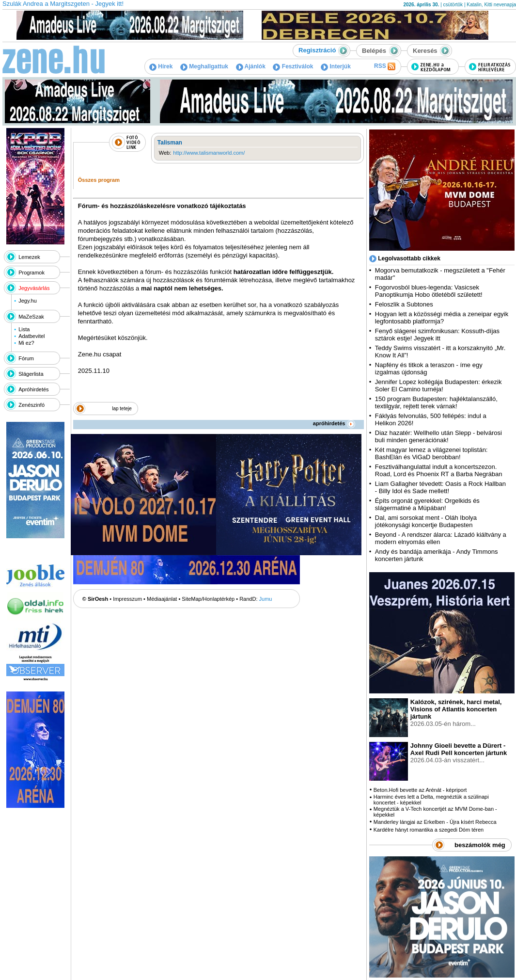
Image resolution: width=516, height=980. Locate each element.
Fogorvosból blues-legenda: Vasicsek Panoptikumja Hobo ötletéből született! (429, 291)
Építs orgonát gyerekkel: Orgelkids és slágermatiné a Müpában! (427, 504)
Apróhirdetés (33, 389)
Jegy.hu (28, 301)
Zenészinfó (31, 405)
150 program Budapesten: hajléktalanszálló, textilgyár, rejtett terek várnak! (436, 402)
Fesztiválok (293, 66)
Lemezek (29, 257)
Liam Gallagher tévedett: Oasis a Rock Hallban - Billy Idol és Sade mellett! (440, 487)
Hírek (161, 66)
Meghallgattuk (204, 66)
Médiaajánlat (162, 599)
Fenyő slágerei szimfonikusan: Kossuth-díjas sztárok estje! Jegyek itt (437, 335)
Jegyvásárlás (34, 288)
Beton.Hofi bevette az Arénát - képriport (420, 790)
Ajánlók (251, 66)
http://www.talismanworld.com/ (209, 153)
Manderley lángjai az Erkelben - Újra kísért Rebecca (435, 822)
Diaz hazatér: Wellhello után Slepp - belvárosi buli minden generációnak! (438, 436)
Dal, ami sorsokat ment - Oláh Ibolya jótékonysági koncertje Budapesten (426, 521)
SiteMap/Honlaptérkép (208, 599)
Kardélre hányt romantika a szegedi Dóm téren (429, 830)
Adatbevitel (31, 336)
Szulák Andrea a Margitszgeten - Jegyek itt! (63, 4)
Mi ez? (26, 343)
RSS (385, 66)
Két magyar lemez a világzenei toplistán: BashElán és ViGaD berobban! (431, 453)
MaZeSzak (31, 317)
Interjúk (336, 66)
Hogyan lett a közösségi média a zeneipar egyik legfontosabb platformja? (442, 318)
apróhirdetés (334, 423)
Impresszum (127, 599)
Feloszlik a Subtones (404, 304)
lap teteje (122, 409)
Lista (24, 329)
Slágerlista (31, 374)
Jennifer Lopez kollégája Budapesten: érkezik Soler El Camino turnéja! (438, 386)
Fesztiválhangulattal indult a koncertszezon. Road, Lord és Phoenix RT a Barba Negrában (439, 470)
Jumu (266, 599)
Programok (31, 273)
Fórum (26, 358)
